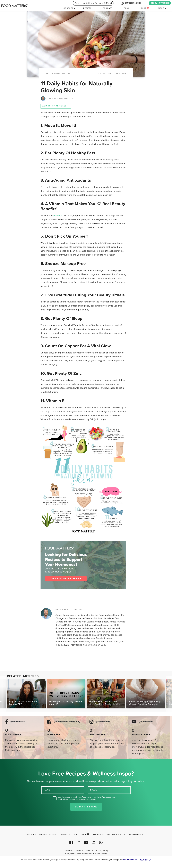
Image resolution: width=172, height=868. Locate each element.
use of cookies (130, 860)
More (161, 8)
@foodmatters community (67, 722)
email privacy (63, 799)
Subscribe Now (86, 807)
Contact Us (98, 834)
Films (127, 8)
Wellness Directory (134, 834)
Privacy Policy (102, 850)
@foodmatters (17, 722)
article (50, 74)
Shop (145, 8)
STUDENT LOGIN (130, 3)
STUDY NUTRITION (160, 3)
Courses (68, 8)
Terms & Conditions (84, 850)
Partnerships (114, 834)
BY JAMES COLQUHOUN (69, 610)
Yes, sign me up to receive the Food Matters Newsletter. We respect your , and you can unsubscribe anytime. (87, 798)
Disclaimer (68, 850)
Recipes (87, 8)
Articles (66, 834)
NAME (47, 790)
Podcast (108, 8)
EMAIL (94, 790)
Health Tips (63, 74)
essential (59, 216)
